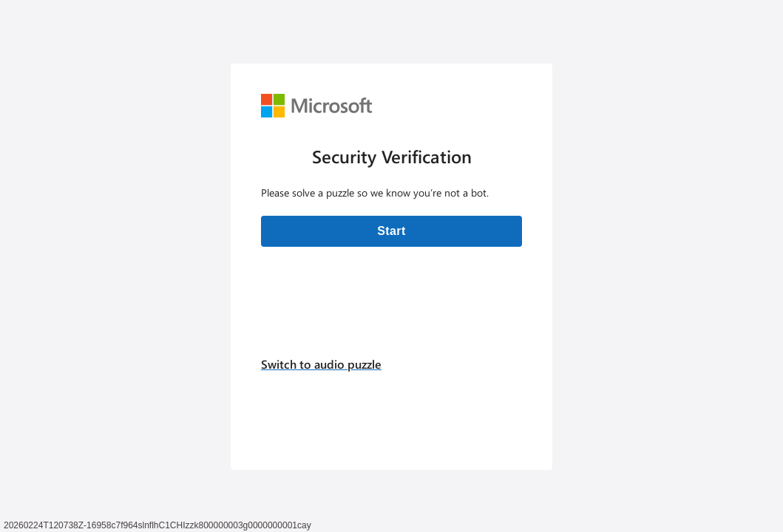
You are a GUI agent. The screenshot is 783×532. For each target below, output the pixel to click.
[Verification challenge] (391, 267)
